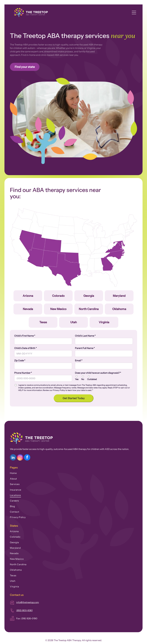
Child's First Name (25, 336)
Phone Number (23, 373)
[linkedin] (13, 458)
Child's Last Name (85, 336)
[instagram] (20, 458)
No (83, 379)
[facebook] (27, 458)
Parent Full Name (85, 348)
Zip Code (20, 360)
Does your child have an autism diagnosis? (98, 373)
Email (79, 360)
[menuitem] (73, 472)
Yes (77, 379)
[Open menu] (134, 13)
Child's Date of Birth (25, 348)
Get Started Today (74, 398)
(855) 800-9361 (24, 610)
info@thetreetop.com (28, 602)
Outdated (92, 379)
